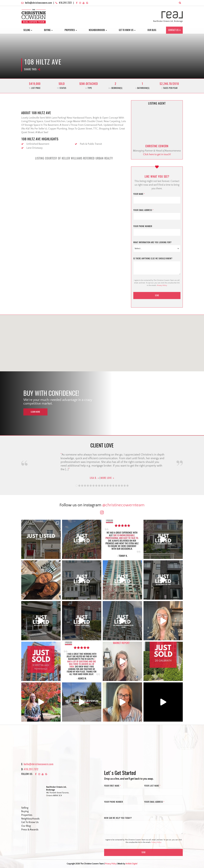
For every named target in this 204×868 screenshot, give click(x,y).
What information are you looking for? (152, 242)
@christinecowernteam (123, 505)
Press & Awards (30, 830)
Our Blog (152, 30)
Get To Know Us (30, 822)
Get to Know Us (127, 30)
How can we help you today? (118, 818)
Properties (71, 30)
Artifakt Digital (131, 864)
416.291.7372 (65, 3)
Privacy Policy (162, 285)
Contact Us (173, 30)
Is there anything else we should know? (153, 259)
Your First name (112, 786)
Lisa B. (93, 478)
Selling (28, 30)
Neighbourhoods (98, 30)
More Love (106, 478)
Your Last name (152, 786)
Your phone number (143, 226)
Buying (48, 30)
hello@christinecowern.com (39, 3)
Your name (139, 194)
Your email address (143, 210)
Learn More (35, 412)
